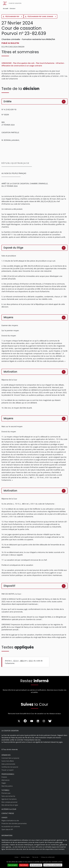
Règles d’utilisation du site (10, 821)
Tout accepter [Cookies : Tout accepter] (13, 865)
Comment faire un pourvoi (10, 758)
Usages (4, 818)
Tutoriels (5, 790)
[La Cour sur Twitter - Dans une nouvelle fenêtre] (19, 721)
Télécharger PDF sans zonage (41, 16)
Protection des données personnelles (14, 824)
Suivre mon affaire (8, 761)
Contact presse (8, 813)
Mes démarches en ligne (10, 805)
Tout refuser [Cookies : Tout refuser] (24, 865)
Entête (8, 102)
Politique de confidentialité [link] (53, 865)
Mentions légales (25, 857)
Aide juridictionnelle (8, 764)
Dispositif (9, 586)
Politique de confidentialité (48, 857)
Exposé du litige (13, 248)
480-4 (22, 661)
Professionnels (8, 774)
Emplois (4, 777)
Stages (4, 783)
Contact (16, 857)
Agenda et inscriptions (9, 799)
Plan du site (35, 857)
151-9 (15, 661)
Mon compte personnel (9, 802)
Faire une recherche (8, 796)
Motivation (10, 372)
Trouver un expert (7, 770)
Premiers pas (6, 793)
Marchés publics (7, 786)
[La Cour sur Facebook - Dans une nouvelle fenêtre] (25, 721)
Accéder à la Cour (9, 809)
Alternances (6, 780)
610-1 (31, 661)
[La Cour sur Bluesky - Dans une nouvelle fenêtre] (50, 721)
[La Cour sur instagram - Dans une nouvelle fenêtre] (44, 721)
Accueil (5, 9)
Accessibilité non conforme (11, 827)
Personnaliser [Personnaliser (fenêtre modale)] (37, 865)
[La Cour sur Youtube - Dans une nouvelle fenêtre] (32, 721)
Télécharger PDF (13, 16)
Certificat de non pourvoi (10, 767)
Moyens (8, 317)
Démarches (6, 755)
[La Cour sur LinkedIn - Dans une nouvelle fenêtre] (38, 721)
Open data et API (7, 830)
